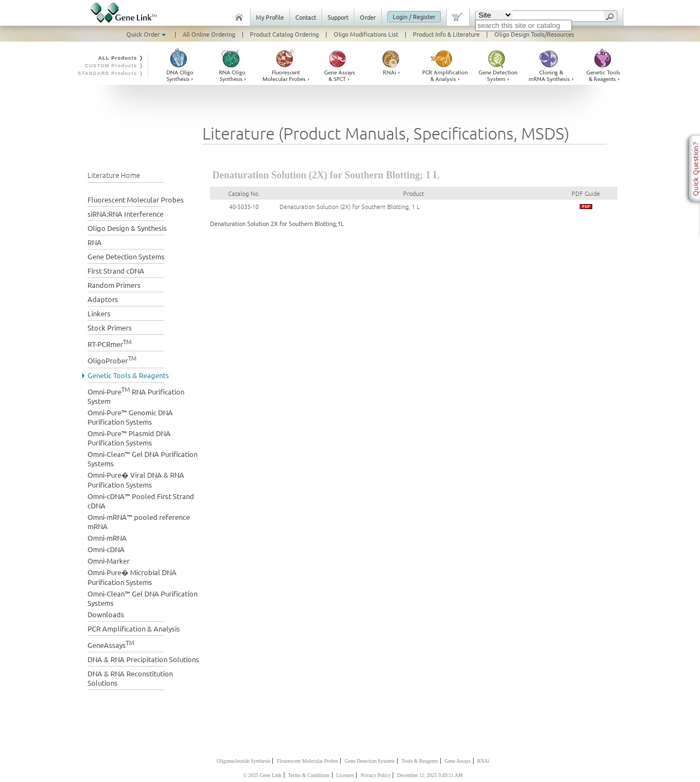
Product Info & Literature (446, 34)
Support (338, 17)
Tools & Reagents (420, 761)
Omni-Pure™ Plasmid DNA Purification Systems (129, 438)
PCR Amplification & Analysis (134, 629)
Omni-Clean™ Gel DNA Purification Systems (142, 459)
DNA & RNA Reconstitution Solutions (130, 678)
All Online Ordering (209, 34)
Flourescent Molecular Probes (307, 761)
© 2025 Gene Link (262, 775)
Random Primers (114, 285)
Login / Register (414, 16)
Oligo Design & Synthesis (127, 228)
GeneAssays (111, 644)
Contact (306, 17)
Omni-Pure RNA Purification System (136, 395)
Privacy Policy (375, 775)
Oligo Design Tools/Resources (534, 34)
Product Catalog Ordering (284, 34)
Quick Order (147, 34)
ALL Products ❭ (121, 58)
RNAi (483, 761)
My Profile (270, 17)
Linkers (99, 313)
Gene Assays (458, 761)
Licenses (345, 775)
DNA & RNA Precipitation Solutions (143, 659)
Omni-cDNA (106, 549)
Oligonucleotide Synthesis (243, 761)
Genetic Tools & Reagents (128, 375)
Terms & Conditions (309, 775)
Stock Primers (110, 328)
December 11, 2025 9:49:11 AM (430, 775)
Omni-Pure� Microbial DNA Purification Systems (132, 577)
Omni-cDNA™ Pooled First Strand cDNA (141, 501)
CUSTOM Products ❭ (114, 66)
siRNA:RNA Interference (126, 214)
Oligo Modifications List (366, 34)
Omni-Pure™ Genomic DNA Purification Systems (130, 417)
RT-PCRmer (110, 343)
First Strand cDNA (116, 271)
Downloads (106, 614)
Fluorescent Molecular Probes (136, 199)
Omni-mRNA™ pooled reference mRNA (139, 522)
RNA (95, 242)
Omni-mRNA (107, 538)
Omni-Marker (109, 561)
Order (368, 17)
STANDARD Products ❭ (111, 73)
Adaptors (103, 299)
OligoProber (112, 359)
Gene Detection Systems (126, 256)
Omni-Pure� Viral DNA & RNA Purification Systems (136, 480)
